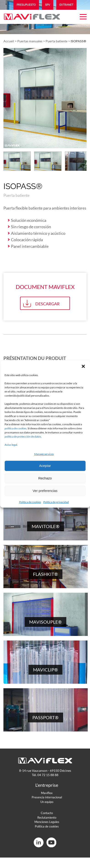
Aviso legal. (11, 445)
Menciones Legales (47, 822)
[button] (83, 366)
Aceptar (45, 466)
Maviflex (47, 793)
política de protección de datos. (23, 437)
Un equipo (47, 802)
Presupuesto (26, 5)
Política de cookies (30, 502)
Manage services (44, 454)
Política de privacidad (56, 502)
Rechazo (45, 478)
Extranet (66, 5)
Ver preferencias (45, 491)
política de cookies (15, 428)
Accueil (9, 41)
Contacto (47, 813)
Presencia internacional (47, 797)
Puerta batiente (57, 41)
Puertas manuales (30, 41)
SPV (48, 5)
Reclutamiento (47, 817)
